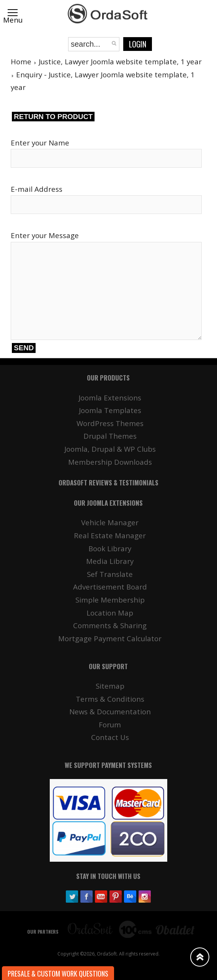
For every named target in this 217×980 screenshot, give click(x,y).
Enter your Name (40, 143)
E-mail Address (37, 189)
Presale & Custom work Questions (58, 973)
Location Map (110, 613)
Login (138, 44)
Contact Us (110, 737)
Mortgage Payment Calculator (110, 638)
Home (21, 61)
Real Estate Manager (110, 535)
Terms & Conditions (110, 699)
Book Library (110, 548)
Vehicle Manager (110, 522)
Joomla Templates (110, 410)
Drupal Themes (110, 436)
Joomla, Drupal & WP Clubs (110, 449)
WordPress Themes (110, 423)
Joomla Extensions (110, 398)
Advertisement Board (110, 587)
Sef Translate (110, 574)
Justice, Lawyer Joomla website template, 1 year (120, 61)
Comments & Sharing (110, 625)
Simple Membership (110, 600)
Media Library (110, 561)
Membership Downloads (110, 462)
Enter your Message (45, 235)
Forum (110, 724)
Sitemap (110, 686)
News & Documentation (110, 711)
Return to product (53, 117)
